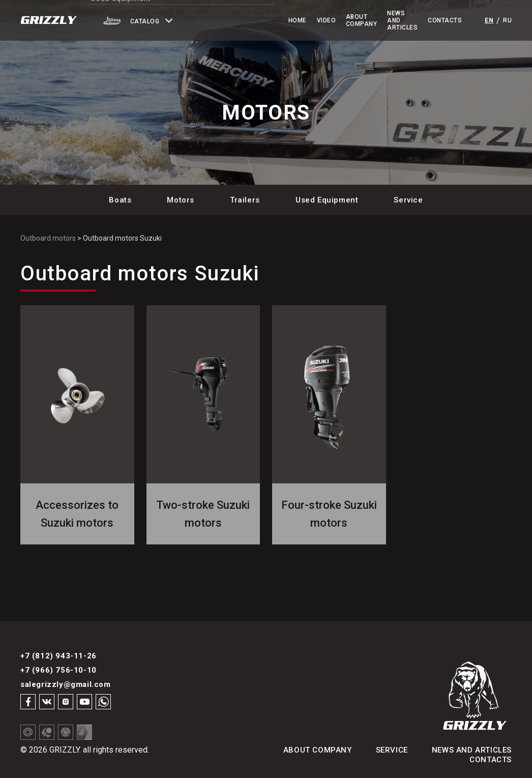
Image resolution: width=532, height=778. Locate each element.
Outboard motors (48, 238)
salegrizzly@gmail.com (66, 684)
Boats (120, 200)
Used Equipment (327, 200)
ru (507, 20)
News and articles (472, 750)
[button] (163, 21)
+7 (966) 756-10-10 (58, 670)
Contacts (445, 20)
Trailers (245, 200)
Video (285, 20)
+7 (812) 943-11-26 (58, 656)
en (489, 20)
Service (408, 200)
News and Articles (378, 20)
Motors (181, 200)
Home (256, 20)
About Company (321, 20)
